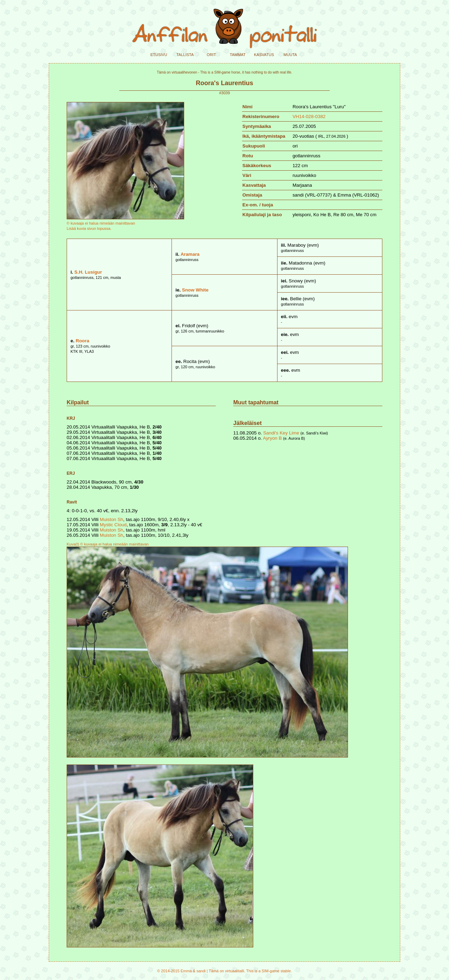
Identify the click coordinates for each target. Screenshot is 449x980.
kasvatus (264, 54)
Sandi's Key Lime (281, 433)
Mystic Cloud (113, 525)
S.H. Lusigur (88, 272)
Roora (83, 341)
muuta (290, 54)
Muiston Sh (112, 519)
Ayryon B (273, 438)
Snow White (195, 290)
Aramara (190, 254)
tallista (185, 54)
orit (211, 54)
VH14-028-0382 (309, 116)
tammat (238, 54)
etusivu (159, 54)
